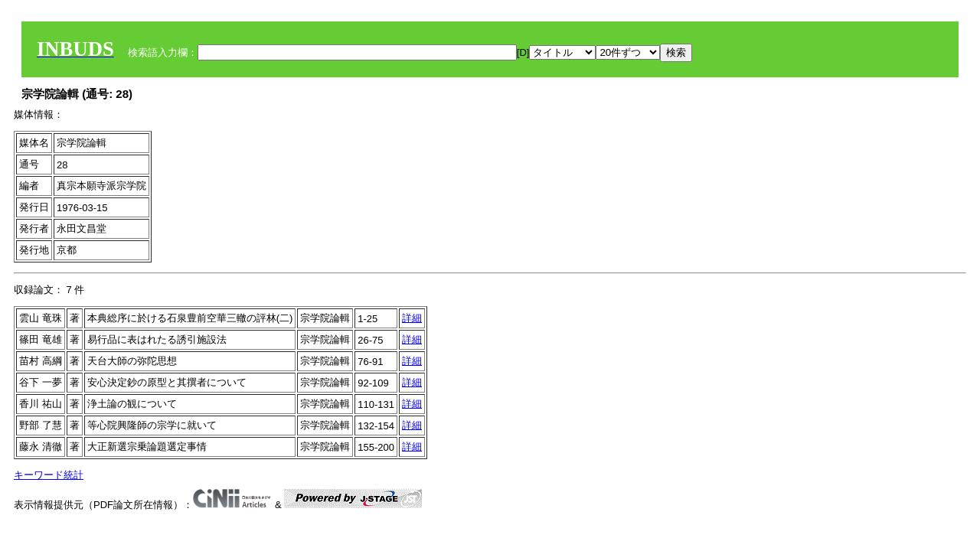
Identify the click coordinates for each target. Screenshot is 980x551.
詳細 (412, 318)
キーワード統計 (49, 475)
